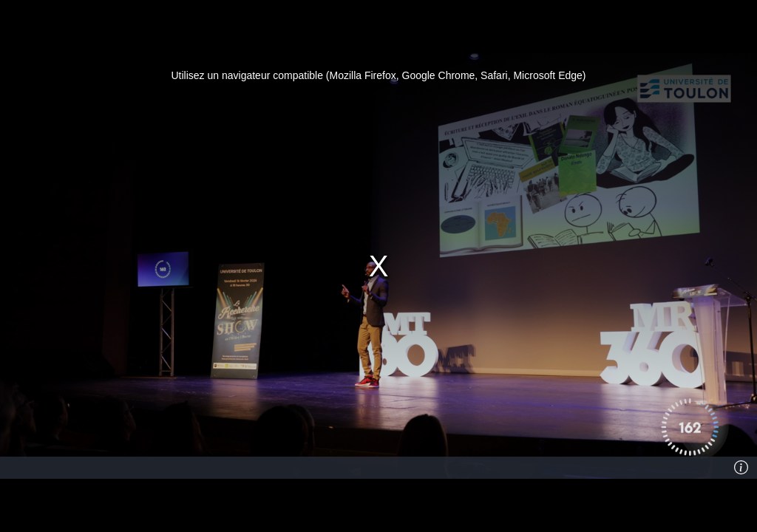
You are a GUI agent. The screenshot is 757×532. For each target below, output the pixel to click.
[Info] (741, 468)
